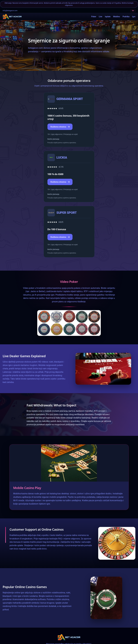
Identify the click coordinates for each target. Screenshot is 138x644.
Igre (134, 17)
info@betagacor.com (10, 11)
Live (100, 17)
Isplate (108, 17)
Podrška (126, 17)
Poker (94, 17)
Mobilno (117, 17)
